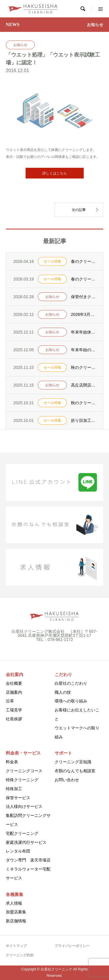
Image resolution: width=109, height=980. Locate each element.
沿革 (10, 701)
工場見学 (14, 710)
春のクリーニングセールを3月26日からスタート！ (83, 279)
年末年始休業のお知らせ (83, 332)
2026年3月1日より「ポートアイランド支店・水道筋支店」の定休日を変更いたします (83, 314)
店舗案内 (14, 692)
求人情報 (14, 903)
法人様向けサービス (24, 806)
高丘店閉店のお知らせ (83, 385)
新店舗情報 (16, 921)
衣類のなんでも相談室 (75, 771)
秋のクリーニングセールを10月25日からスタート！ (83, 403)
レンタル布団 (18, 851)
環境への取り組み (71, 701)
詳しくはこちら (55, 173)
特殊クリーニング (22, 780)
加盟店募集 (16, 912)
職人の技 (63, 692)
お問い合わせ (67, 780)
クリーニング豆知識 (73, 762)
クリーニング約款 (20, 955)
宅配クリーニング (22, 833)
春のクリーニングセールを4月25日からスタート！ (83, 261)
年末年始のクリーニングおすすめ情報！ (83, 350)
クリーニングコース (24, 771)
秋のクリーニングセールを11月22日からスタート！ (83, 367)
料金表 (12, 762)
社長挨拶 (14, 719)
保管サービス (18, 798)
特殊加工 (14, 789)
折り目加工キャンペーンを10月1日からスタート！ (83, 420)
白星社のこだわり (71, 683)
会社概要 (14, 683)
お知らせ (20, 45)
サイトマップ (16, 946)
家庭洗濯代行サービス (26, 842)
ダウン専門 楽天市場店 (28, 860)
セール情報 (52, 261)
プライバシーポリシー (72, 946)
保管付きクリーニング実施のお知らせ (83, 297)
